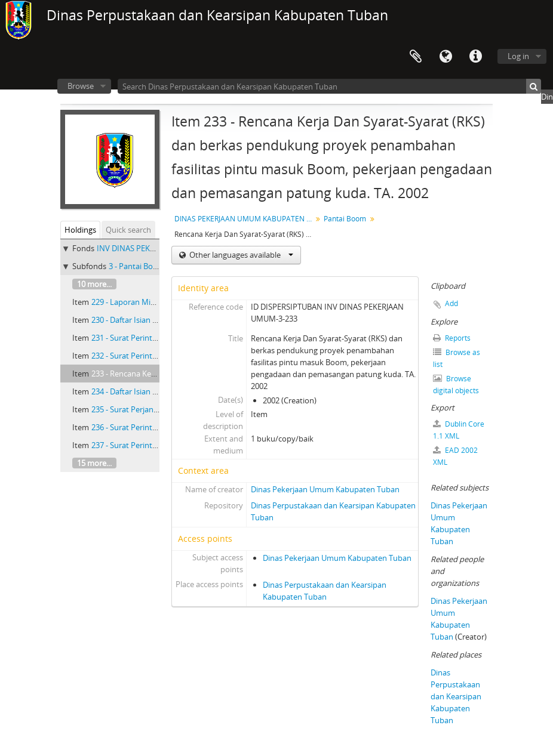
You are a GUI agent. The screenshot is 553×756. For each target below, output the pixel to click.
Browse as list (457, 358)
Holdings (80, 230)
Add (451, 303)
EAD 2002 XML (455, 456)
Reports (452, 338)
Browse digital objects (456, 385)
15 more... (94, 463)
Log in (518, 56)
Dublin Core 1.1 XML (459, 430)
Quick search (128, 230)
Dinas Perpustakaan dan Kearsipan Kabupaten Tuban (456, 696)
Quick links (475, 57)
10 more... (94, 284)
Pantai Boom (345, 219)
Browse (81, 86)
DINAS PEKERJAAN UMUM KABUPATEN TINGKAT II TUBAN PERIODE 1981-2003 (245, 219)
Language (446, 57)
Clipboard (416, 57)
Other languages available (240, 255)
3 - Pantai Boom (137, 266)
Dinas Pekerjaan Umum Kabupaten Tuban (325, 489)
